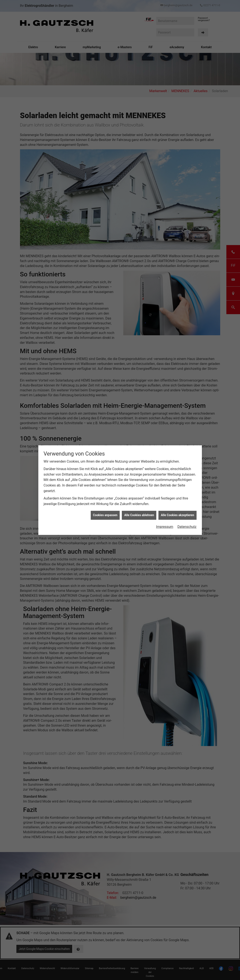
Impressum (165, 527)
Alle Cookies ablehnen (139, 515)
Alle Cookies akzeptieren (177, 515)
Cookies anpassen (105, 515)
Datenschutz (187, 527)
